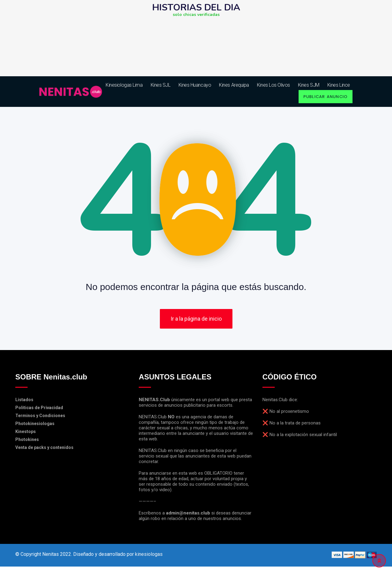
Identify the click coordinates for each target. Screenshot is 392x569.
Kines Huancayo (195, 85)
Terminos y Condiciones (40, 418)
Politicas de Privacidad (39, 410)
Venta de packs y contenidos (44, 450)
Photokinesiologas (35, 426)
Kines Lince (339, 85)
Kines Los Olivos (273, 85)
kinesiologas (149, 557)
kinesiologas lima (124, 85)
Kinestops (26, 434)
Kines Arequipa (234, 85)
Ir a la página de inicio (196, 321)
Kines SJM (309, 85)
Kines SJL (161, 85)
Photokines (27, 442)
